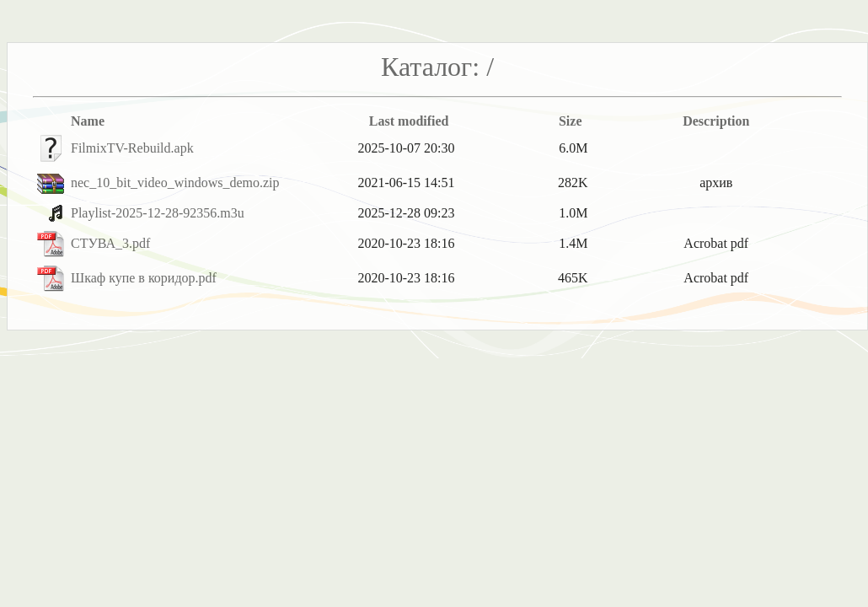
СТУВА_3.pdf (110, 243)
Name (88, 121)
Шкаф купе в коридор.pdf (144, 278)
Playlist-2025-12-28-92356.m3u (158, 213)
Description (716, 121)
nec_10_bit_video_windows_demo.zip (175, 183)
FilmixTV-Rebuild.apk (132, 148)
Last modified (409, 121)
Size (571, 121)
